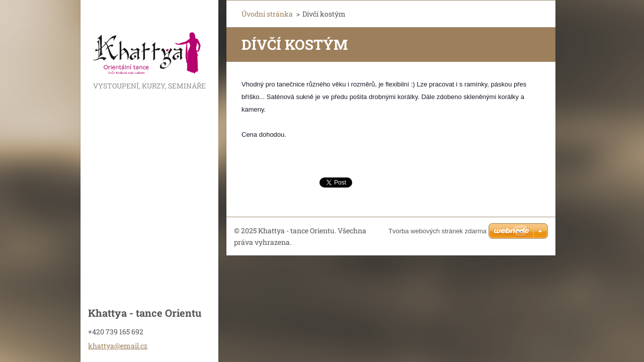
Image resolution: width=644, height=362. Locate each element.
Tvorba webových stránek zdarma (437, 231)
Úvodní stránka (267, 14)
